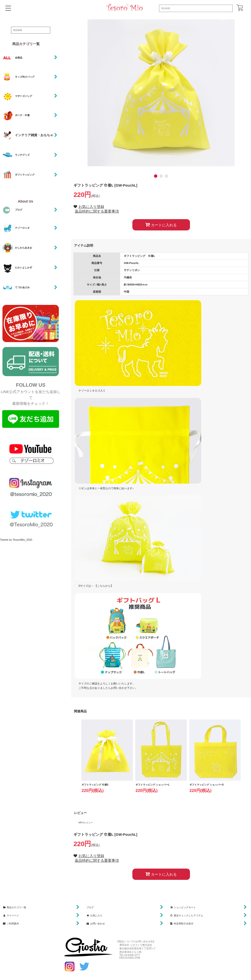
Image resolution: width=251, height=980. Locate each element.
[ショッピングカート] (240, 8)
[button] (8, 8)
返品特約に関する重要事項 (97, 211)
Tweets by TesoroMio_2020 (16, 540)
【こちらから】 (104, 586)
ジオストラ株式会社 (141, 945)
